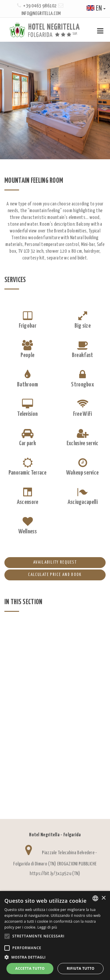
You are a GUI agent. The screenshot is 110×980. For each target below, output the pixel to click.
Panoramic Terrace (28, 473)
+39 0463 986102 (40, 6)
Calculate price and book (43, 575)
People (27, 355)
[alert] (55, 935)
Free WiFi (83, 414)
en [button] (96, 9)
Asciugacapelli (83, 502)
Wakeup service (82, 473)
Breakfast (83, 355)
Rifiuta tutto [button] (81, 968)
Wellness (28, 532)
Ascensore (28, 502)
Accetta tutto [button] (30, 968)
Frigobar (28, 326)
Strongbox (82, 385)
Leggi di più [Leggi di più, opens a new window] (47, 927)
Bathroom (27, 385)
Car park (28, 443)
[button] (55, 957)
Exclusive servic (83, 443)
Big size (83, 326)
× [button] (103, 898)
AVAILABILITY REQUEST (41, 563)
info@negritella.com (41, 14)
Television (27, 414)
